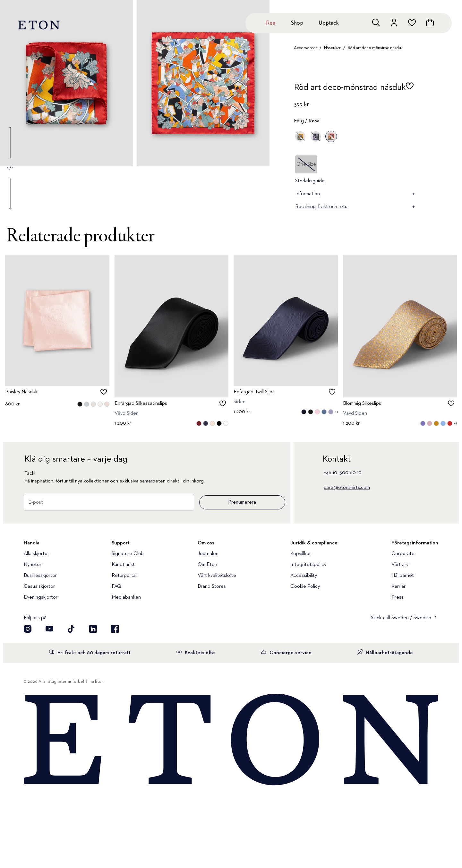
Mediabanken (126, 597)
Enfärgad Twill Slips (254, 392)
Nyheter (33, 565)
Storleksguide (310, 181)
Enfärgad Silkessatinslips (141, 404)
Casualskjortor (39, 586)
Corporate (403, 554)
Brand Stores (212, 586)
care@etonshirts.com (347, 488)
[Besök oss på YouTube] (49, 629)
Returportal (124, 576)
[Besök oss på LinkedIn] (93, 629)
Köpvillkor (301, 554)
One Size (306, 164)
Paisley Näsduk (21, 392)
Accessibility (304, 576)
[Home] (231, 740)
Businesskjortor (40, 576)
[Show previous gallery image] (10, 143)
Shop (297, 23)
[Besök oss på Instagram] (28, 629)
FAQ (116, 586)
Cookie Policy (305, 586)
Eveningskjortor (41, 597)
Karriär (398, 586)
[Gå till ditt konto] (394, 22)
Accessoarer (305, 48)
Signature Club (128, 554)
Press (398, 597)
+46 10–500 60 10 (343, 473)
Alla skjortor (36, 554)
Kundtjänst (123, 565)
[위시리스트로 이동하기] (412, 22)
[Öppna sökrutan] (376, 22)
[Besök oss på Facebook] (115, 629)
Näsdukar (332, 48)
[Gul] (300, 136)
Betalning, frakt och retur (356, 207)
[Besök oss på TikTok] (71, 629)
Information (356, 194)
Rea (271, 23)
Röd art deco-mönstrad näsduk (375, 48)
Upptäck (329, 23)
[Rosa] (331, 136)
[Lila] (316, 136)
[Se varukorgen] (430, 22)
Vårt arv (400, 565)
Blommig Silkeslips (362, 404)
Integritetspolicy (308, 565)
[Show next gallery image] (10, 194)
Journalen (208, 554)
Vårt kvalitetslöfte (217, 576)
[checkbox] (410, 89)
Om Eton (207, 565)
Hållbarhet (403, 576)
